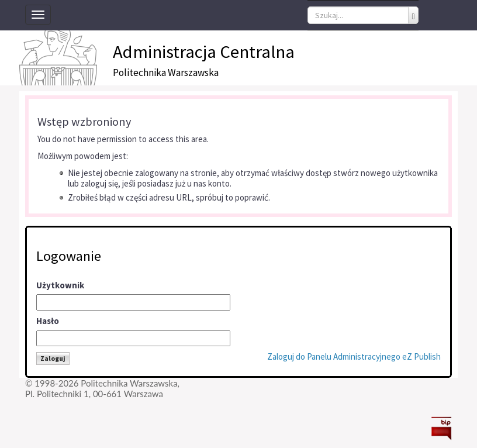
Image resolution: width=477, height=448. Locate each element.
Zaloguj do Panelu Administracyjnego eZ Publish (354, 356)
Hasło (48, 321)
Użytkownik (60, 285)
